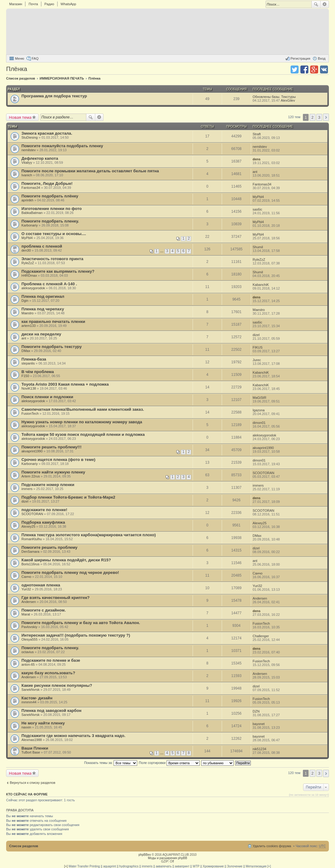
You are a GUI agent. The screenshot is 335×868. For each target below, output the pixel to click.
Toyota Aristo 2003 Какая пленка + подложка (65, 384)
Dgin (25, 301)
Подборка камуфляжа (43, 522)
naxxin (26, 727)
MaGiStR (260, 398)
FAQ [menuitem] (35, 58)
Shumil (258, 247)
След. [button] (326, 117)
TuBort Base (31, 752)
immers (27, 489)
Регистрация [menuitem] (300, 58)
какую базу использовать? (48, 673)
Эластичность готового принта (52, 259)
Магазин (16, 4)
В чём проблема (38, 372)
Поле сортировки (169, 763)
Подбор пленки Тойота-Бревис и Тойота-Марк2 (68, 497)
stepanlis (28, 363)
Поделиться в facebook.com (304, 69)
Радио (49, 4)
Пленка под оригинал (43, 296)
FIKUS (258, 347)
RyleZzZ (28, 263)
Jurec (257, 360)
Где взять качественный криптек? (56, 598)
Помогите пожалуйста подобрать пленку (62, 146)
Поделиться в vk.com (324, 69)
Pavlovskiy (29, 627)
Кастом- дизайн (37, 698)
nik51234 (260, 749)
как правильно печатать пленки (53, 322)
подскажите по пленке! (44, 510)
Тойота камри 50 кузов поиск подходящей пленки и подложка (83, 434)
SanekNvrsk (30, 690)
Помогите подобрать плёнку (50, 196)
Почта (33, 4)
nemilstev (28, 150)
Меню (20, 58)
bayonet (259, 724)
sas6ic (257, 209)
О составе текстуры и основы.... (54, 234)
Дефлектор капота (40, 158)
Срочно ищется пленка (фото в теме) (58, 460)
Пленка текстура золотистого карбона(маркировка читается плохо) (89, 535)
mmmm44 (29, 702)
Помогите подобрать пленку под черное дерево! (70, 572)
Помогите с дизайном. (44, 610)
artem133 (28, 326)
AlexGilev (288, 100)
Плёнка (17, 69)
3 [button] (319, 117)
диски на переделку (41, 334)
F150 (25, 376)
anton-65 (28, 664)
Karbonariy (30, 225)
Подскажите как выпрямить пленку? (58, 271)
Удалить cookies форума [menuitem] (272, 846)
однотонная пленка (41, 585)
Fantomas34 (31, 188)
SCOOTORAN (263, 473)
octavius (28, 652)
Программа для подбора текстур (54, 96)
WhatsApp (68, 4)
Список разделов (24, 846)
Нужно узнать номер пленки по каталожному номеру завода (82, 422)
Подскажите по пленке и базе (51, 660)
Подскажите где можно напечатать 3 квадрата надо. (73, 736)
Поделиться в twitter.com (295, 69)
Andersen (29, 602)
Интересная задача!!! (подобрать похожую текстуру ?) (76, 635)
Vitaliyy (27, 163)
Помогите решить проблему (49, 547)
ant (255, 172)
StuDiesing (30, 137)
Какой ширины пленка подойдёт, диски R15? (66, 560)
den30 (26, 250)
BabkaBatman (32, 213)
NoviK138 (29, 388)
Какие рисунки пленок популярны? (57, 685)
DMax (26, 351)
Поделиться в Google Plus (314, 69)
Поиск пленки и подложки (47, 397)
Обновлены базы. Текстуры (274, 97)
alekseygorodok (33, 288)
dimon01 (259, 423)
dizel (256, 335)
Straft (257, 134)
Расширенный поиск (325, 4)
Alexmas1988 (32, 740)
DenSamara (30, 552)
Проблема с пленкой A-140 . (49, 284)
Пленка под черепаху (43, 309)
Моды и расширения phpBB (167, 858)
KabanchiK (261, 285)
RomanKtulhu (32, 539)
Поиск (316, 4)
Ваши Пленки (35, 748)
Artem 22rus (31, 476)
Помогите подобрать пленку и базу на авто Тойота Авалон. (81, 623)
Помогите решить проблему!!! (51, 447)
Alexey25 (28, 526)
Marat (26, 614)
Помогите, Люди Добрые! (47, 183)
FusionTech (30, 413)
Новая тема (20, 117)
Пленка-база (34, 359)
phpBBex (145, 855)
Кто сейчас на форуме (27, 794)
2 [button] (312, 117)
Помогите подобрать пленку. (50, 221)
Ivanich (27, 175)
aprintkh (27, 200)
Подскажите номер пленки (48, 485)
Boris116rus (30, 564)
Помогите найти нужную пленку (53, 472)
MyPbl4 (258, 197)
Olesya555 (30, 639)
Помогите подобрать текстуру (52, 347)
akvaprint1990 (32, 451)
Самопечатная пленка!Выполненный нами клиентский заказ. (83, 409)
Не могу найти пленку (43, 723)
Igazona (259, 410)
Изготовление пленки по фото (52, 209)
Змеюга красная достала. (47, 133)
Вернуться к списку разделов (32, 783)
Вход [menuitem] (322, 58)
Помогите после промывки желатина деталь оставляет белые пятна (90, 171)
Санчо (26, 577)
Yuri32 (26, 589)
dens (257, 159)
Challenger (261, 636)
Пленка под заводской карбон (51, 711)
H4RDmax (29, 275)
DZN (256, 711)
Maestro (28, 313)
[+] (66, 866)
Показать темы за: (111, 763)
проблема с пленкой (42, 246)
